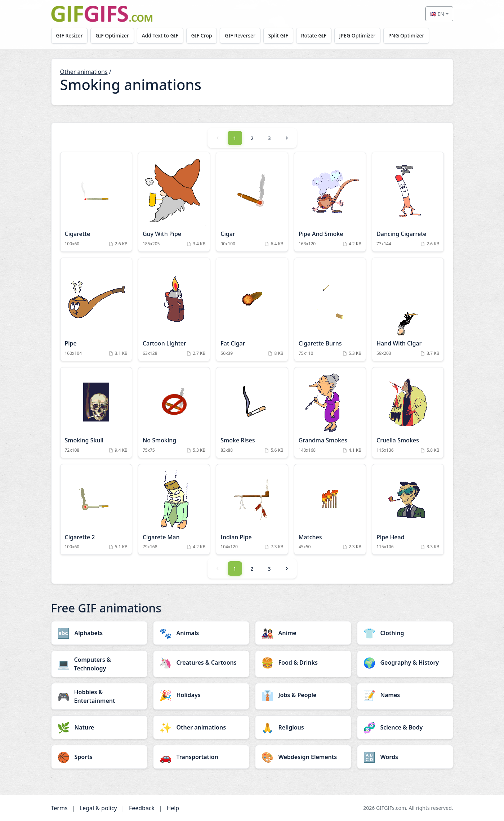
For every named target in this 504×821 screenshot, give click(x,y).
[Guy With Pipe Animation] (174, 202)
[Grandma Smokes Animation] (330, 413)
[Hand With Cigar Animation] (408, 309)
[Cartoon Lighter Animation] (174, 309)
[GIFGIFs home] (102, 14)
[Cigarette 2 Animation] (96, 510)
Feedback (142, 808)
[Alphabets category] (99, 633)
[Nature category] (99, 727)
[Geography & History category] (405, 662)
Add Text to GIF (160, 35)
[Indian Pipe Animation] (252, 510)
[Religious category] (303, 727)
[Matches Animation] (330, 510)
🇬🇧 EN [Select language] (437, 14)
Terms (59, 808)
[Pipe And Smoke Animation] (330, 202)
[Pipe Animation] (96, 309)
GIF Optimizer (112, 35)
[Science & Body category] (405, 727)
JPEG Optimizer (358, 35)
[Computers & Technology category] (99, 664)
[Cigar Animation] (252, 202)
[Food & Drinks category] (303, 662)
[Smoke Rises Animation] (252, 413)
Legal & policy (98, 808)
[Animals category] (201, 633)
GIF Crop (202, 35)
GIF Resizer (69, 35)
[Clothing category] (405, 633)
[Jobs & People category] (303, 695)
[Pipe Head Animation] (408, 510)
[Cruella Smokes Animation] (408, 413)
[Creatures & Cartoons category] (201, 662)
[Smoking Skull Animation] (96, 413)
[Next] (287, 138)
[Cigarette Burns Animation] (330, 309)
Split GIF (278, 35)
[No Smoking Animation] (174, 413)
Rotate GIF (314, 35)
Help (173, 808)
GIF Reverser (240, 35)
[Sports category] (99, 757)
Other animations (84, 72)
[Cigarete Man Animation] (174, 510)
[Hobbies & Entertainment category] (99, 696)
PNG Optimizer (406, 35)
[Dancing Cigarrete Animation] (408, 202)
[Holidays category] (201, 695)
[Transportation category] (201, 757)
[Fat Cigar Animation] (252, 309)
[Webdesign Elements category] (303, 757)
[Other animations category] (201, 727)
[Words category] (405, 757)
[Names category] (405, 695)
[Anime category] (303, 633)
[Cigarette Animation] (96, 202)
